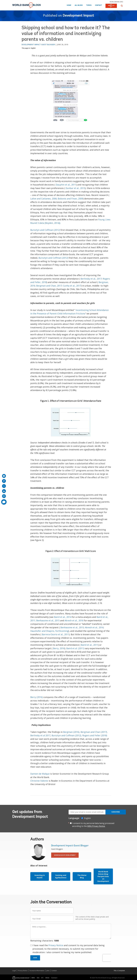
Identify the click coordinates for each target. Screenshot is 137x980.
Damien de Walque (40, 774)
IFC (42, 978)
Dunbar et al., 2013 (75, 188)
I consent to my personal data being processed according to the (93, 825)
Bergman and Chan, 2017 (49, 286)
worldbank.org (116, 2)
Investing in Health (40, 876)
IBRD (33, 978)
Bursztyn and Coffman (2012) (45, 230)
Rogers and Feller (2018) (95, 735)
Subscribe (116, 812)
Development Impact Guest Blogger (38, 45)
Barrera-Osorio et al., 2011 (55, 634)
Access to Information (37, 971)
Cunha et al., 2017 (72, 286)
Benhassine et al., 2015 (48, 620)
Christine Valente (39, 781)
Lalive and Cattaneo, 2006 (44, 199)
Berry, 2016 (59, 648)
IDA (38, 978)
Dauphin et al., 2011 (66, 185)
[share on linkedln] (4, 491)
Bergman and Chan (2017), (94, 732)
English (33, 48)
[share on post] (4, 486)
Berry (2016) (36, 697)
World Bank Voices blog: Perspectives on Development (103, 876)
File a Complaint (119, 971)
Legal (14, 971)
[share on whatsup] (4, 496)
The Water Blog (82, 876)
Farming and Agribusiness (61, 876)
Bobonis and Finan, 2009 (70, 199)
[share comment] (4, 502)
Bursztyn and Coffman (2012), (67, 735)
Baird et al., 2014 (63, 617)
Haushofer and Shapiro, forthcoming (49, 631)
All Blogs (79, 5)
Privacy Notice (56, 945)
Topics (89, 5)
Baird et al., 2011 (89, 645)
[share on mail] (4, 476)
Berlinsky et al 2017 (40, 735)
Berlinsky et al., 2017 (91, 279)
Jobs (48, 971)
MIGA (47, 978)
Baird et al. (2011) (75, 648)
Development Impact (78, 16)
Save (35, 958)
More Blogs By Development (65, 855)
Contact (98, 5)
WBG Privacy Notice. (96, 826)
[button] (122, 6)
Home (69, 5)
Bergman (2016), (72, 732)
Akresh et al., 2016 (74, 620)
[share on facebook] (4, 481)
